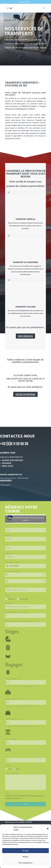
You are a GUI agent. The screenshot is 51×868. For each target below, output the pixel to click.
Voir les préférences (25, 863)
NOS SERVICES (25, 336)
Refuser (26, 857)
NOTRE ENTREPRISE (25, 394)
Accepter (26, 851)
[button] (48, 829)
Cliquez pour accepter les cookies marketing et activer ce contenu (25, 541)
